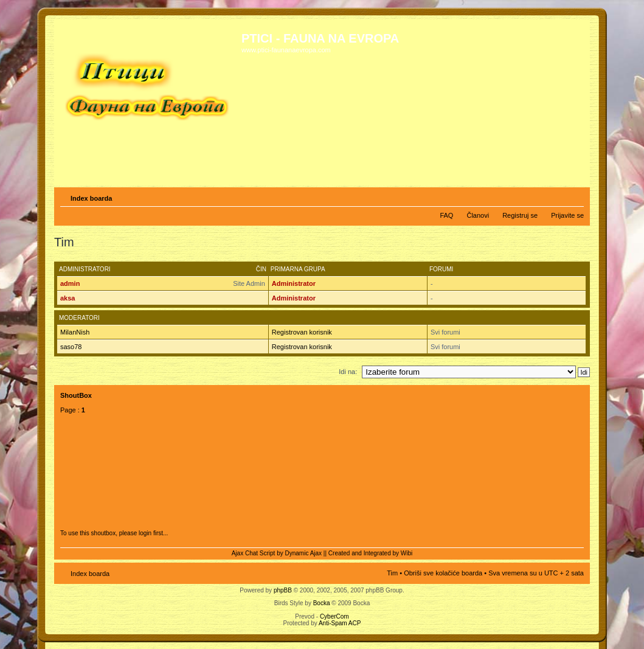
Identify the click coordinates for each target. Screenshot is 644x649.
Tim (392, 573)
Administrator (294, 283)
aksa (68, 298)
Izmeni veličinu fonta (575, 196)
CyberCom (334, 616)
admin (70, 283)
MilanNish (75, 332)
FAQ (446, 215)
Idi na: (348, 372)
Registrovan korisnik (302, 332)
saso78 (71, 347)
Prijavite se (567, 215)
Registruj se (520, 215)
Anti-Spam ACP (340, 623)
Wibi (407, 553)
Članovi (478, 215)
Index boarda (91, 198)
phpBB (283, 590)
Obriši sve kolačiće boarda (443, 573)
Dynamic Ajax (304, 553)
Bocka (322, 603)
